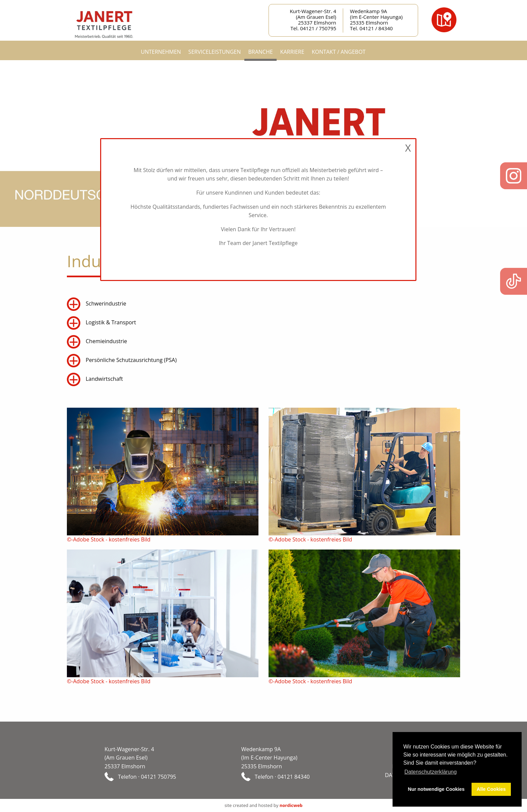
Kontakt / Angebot (338, 52)
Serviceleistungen (214, 52)
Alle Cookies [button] (491, 789)
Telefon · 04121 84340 (282, 776)
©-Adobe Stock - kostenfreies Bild (109, 539)
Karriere (292, 52)
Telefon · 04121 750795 (147, 776)
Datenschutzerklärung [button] (431, 772)
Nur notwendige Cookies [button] (436, 789)
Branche (260, 52)
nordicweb (291, 805)
